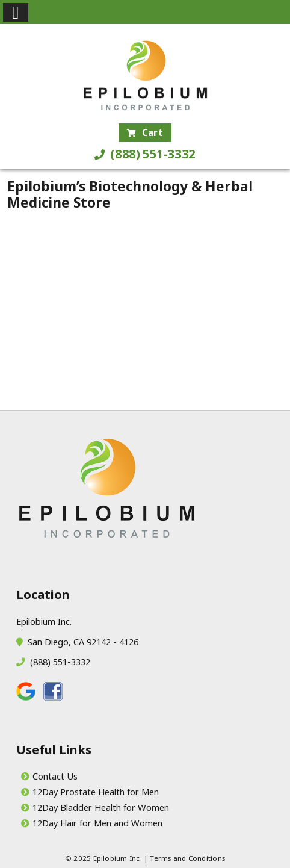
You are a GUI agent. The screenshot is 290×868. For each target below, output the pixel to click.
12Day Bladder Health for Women (101, 807)
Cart (145, 132)
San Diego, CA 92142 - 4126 (80, 642)
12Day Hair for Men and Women (97, 823)
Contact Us (55, 776)
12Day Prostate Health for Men (96, 792)
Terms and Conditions (187, 858)
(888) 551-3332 (145, 154)
